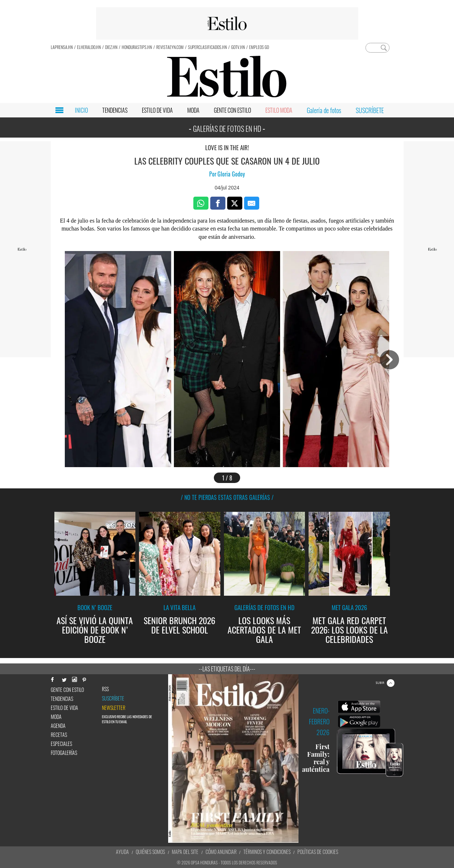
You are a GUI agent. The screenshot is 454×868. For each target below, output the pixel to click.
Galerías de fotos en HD (264, 607)
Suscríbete (113, 698)
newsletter (114, 708)
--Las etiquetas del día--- (227, 669)
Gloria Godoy (231, 174)
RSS (105, 689)
